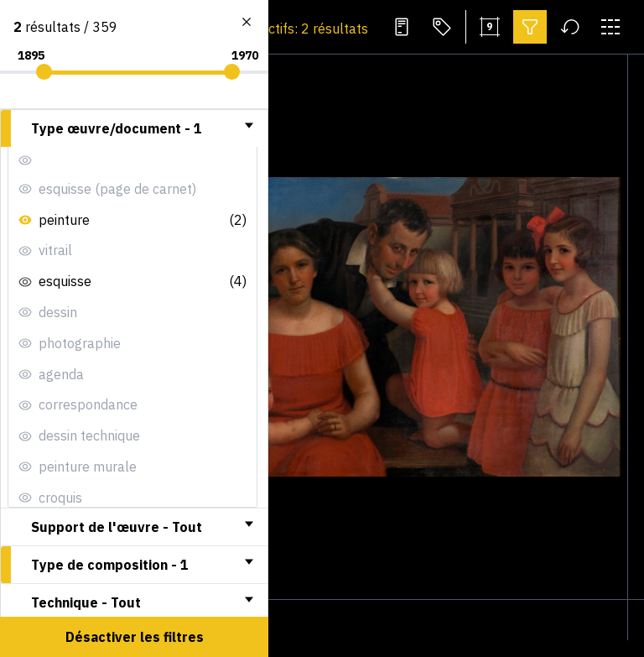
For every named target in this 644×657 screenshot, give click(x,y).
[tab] (134, 128)
